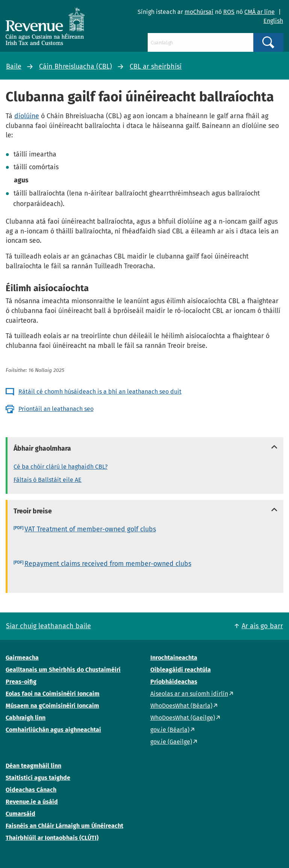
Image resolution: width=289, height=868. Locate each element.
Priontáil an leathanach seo (56, 409)
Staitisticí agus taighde (38, 778)
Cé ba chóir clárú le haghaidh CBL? (61, 467)
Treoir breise (33, 511)
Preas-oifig (21, 682)
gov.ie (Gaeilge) (171, 742)
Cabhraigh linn (26, 718)
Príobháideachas (174, 682)
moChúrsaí (199, 12)
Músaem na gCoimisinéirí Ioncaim (52, 706)
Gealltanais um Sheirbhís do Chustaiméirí (63, 670)
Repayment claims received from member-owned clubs (108, 564)
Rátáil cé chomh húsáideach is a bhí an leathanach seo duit (100, 392)
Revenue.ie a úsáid (32, 802)
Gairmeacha (22, 658)
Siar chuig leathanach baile (48, 626)
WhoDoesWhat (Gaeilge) (183, 718)
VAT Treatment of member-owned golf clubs (90, 529)
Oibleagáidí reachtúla (181, 670)
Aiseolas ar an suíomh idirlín (189, 694)
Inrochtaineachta (174, 658)
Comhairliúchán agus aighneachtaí (53, 730)
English (273, 21)
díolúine (27, 116)
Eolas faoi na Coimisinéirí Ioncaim (53, 694)
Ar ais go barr (262, 626)
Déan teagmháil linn (33, 766)
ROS (229, 12)
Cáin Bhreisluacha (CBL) (76, 66)
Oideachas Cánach (31, 790)
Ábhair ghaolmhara (42, 448)
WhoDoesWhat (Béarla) (181, 706)
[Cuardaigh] (200, 42)
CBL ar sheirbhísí (156, 66)
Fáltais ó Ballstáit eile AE (48, 480)
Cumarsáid (20, 814)
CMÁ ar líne (259, 12)
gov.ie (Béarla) (170, 730)
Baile (14, 66)
